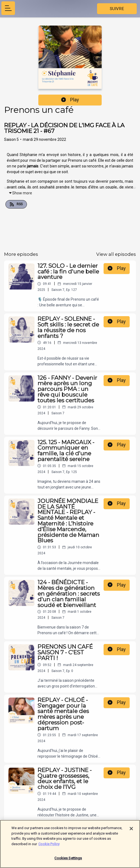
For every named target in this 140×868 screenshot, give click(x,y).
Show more (20, 193)
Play (70, 100)
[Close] (131, 831)
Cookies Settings (68, 861)
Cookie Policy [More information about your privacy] (49, 846)
